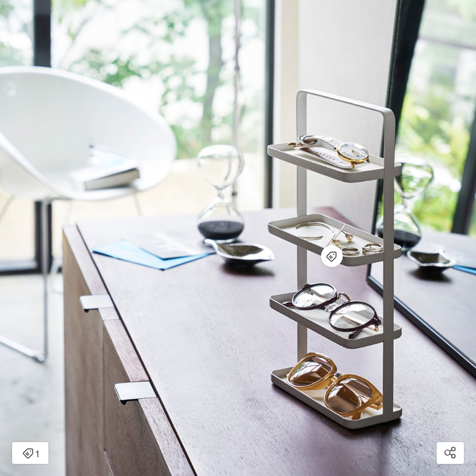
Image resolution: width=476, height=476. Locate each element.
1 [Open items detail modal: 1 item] (31, 454)
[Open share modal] (450, 453)
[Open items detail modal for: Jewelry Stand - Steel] (332, 256)
